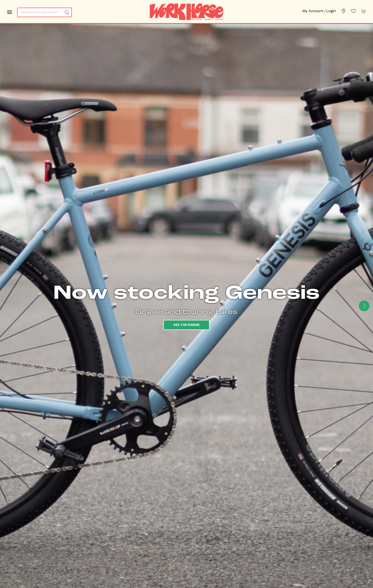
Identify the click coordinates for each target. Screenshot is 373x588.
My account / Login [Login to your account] (319, 11)
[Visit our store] (344, 11)
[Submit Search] (67, 12)
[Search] (44, 12)
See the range (186, 325)
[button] (10, 12)
